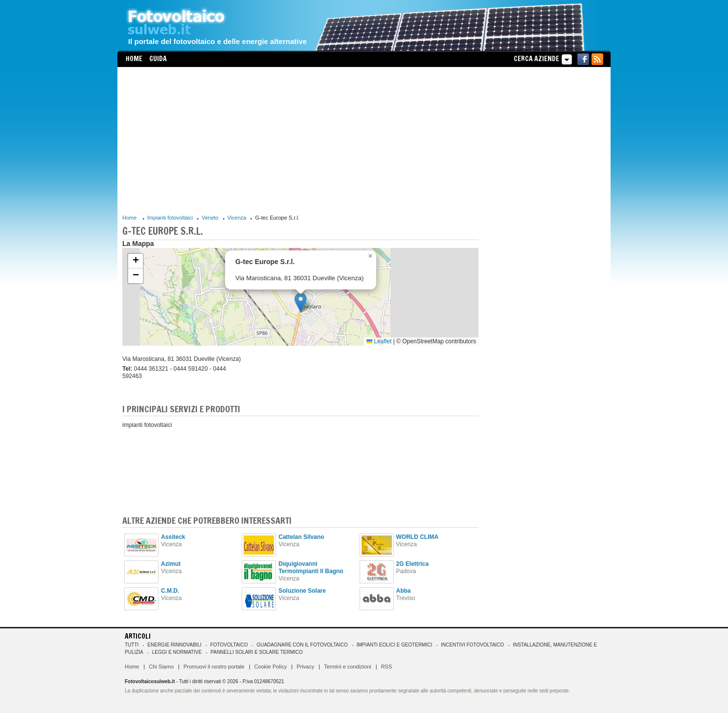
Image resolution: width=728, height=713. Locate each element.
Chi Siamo (161, 667)
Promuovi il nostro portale (214, 667)
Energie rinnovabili (174, 645)
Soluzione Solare (302, 591)
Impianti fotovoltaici (170, 218)
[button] (301, 302)
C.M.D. (170, 591)
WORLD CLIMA (418, 537)
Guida (158, 59)
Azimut (171, 564)
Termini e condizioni (348, 667)
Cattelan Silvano (301, 537)
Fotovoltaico (229, 645)
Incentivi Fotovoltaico (472, 645)
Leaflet (379, 341)
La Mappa (138, 244)
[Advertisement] (300, 140)
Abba (404, 591)
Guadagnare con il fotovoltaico (302, 645)
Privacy (305, 667)
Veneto (210, 218)
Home (134, 59)
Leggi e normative (177, 652)
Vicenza (237, 218)
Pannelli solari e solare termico (257, 652)
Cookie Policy (271, 667)
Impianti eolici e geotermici (394, 645)
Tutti (132, 645)
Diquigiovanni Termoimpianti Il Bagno (311, 568)
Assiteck (173, 537)
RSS (387, 667)
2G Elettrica (413, 564)
